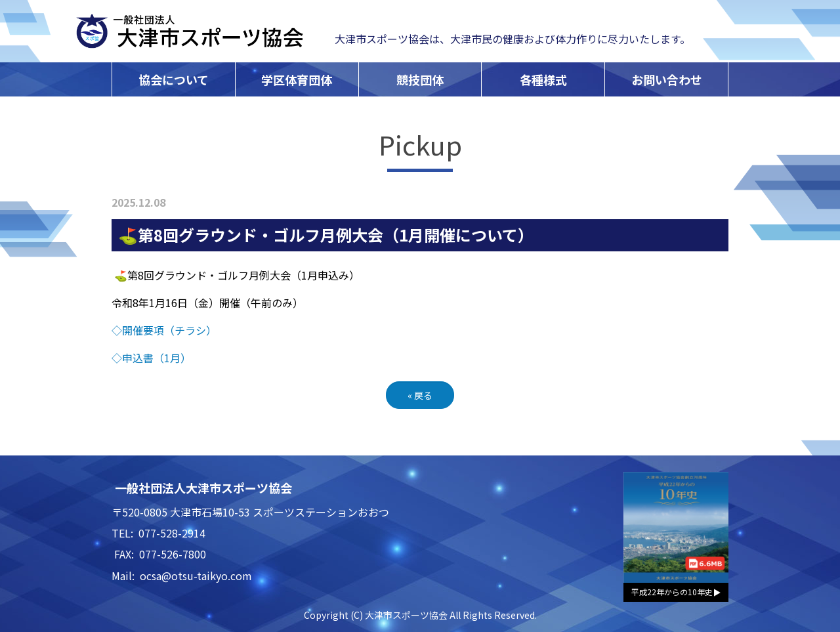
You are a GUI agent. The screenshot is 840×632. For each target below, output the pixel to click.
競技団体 (420, 79)
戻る (420, 395)
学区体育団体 (297, 79)
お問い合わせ (667, 79)
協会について (174, 79)
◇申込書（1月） (151, 358)
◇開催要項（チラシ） (164, 330)
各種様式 (543, 79)
